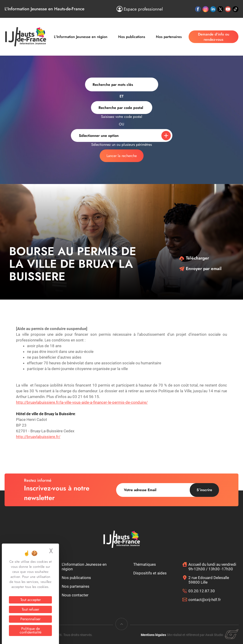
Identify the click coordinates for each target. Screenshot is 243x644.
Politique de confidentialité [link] (31, 630)
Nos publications (132, 37)
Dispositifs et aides (150, 573)
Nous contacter (75, 595)
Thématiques (145, 564)
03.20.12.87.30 (202, 591)
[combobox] (122, 108)
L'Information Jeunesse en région (81, 37)
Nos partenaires (169, 37)
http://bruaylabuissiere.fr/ (38, 437)
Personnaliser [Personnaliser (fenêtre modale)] (30, 619)
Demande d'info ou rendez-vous (214, 37)
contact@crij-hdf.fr (205, 600)
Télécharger (194, 258)
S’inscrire (204, 490)
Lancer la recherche (122, 156)
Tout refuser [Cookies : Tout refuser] (30, 609)
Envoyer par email (200, 269)
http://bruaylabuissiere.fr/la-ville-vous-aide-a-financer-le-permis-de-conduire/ (82, 402)
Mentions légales (153, 635)
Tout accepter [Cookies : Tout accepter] (31, 600)
